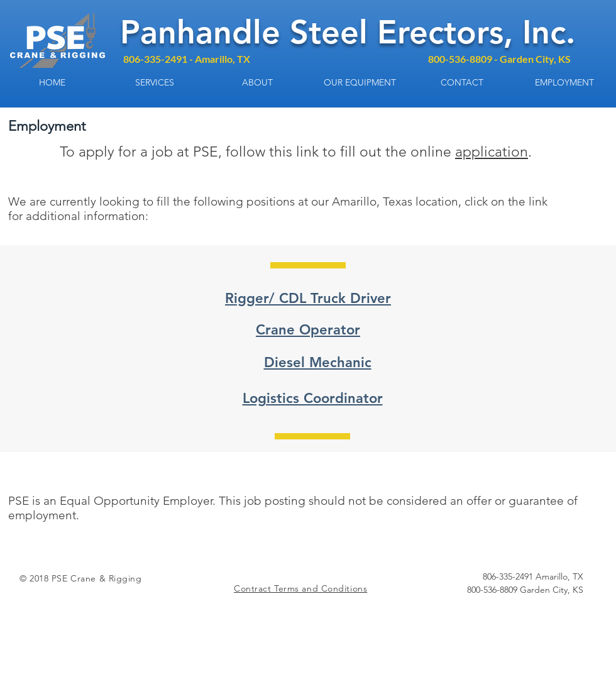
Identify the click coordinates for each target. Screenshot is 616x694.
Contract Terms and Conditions (300, 588)
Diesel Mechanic (318, 362)
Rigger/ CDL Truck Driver (308, 298)
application (492, 152)
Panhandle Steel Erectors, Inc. (348, 32)
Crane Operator (308, 330)
